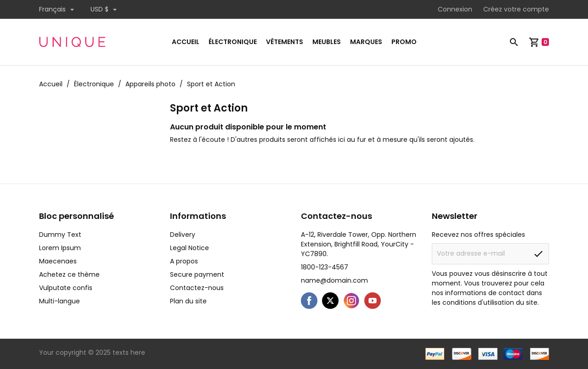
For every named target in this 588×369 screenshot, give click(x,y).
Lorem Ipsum (60, 248)
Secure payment (197, 274)
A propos (184, 261)
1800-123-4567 (325, 267)
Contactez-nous (197, 288)
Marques (366, 42)
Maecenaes (58, 261)
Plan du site (188, 301)
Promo (404, 42)
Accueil (186, 42)
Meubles (327, 42)
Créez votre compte (516, 9)
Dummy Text (60, 235)
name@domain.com (334, 280)
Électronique (233, 42)
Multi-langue (59, 301)
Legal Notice (189, 248)
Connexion (455, 9)
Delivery (183, 235)
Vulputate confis (66, 288)
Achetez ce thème (69, 274)
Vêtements (285, 42)
